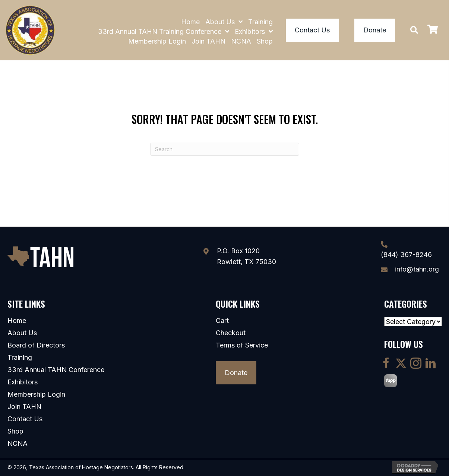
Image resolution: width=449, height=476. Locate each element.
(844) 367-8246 (406, 255)
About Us (22, 333)
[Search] (225, 149)
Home (17, 321)
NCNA (18, 444)
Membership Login (36, 394)
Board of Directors (36, 345)
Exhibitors (23, 382)
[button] (414, 30)
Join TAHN (24, 407)
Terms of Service (242, 345)
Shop (15, 431)
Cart (222, 321)
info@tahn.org (417, 269)
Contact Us (25, 419)
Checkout (231, 333)
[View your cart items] (433, 30)
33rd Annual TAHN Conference (56, 370)
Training (20, 358)
